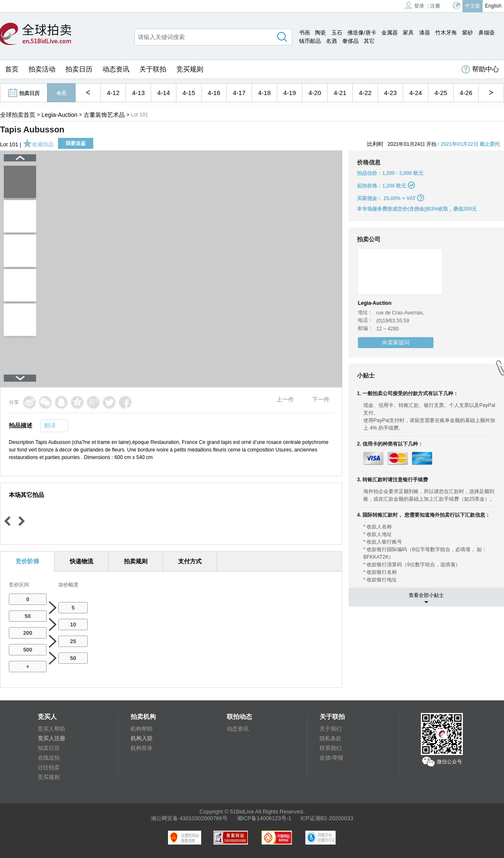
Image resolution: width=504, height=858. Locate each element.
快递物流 (81, 561)
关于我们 (331, 729)
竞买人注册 (51, 738)
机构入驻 (142, 738)
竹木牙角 (446, 33)
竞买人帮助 (51, 729)
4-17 (239, 93)
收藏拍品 (38, 144)
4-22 (365, 93)
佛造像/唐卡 (362, 33)
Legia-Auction (60, 115)
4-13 (138, 93)
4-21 (340, 93)
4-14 (163, 93)
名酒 (331, 41)
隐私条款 (331, 738)
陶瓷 (320, 33)
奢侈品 (350, 41)
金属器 (390, 33)
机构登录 (142, 748)
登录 (415, 5)
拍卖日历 (79, 69)
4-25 (441, 93)
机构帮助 (142, 729)
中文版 (472, 6)
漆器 (425, 33)
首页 (12, 69)
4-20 (315, 93)
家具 (408, 33)
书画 (304, 33)
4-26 (466, 93)
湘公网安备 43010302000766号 (189, 818)
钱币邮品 (310, 41)
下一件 (321, 399)
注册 (435, 6)
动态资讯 (116, 69)
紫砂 (467, 33)
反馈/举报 (331, 758)
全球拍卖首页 (18, 115)
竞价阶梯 (27, 561)
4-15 (189, 93)
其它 (369, 41)
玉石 (337, 33)
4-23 (390, 93)
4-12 (113, 93)
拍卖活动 (42, 69)
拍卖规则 (136, 561)
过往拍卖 (49, 767)
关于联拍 (153, 69)
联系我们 (331, 748)
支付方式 (190, 561)
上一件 (285, 399)
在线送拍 (49, 758)
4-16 (214, 93)
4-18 (264, 93)
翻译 (50, 425)
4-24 (415, 93)
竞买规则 (190, 69)
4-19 (289, 93)
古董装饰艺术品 (104, 115)
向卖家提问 (396, 342)
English (493, 6)
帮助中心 (480, 69)
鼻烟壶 (487, 33)
